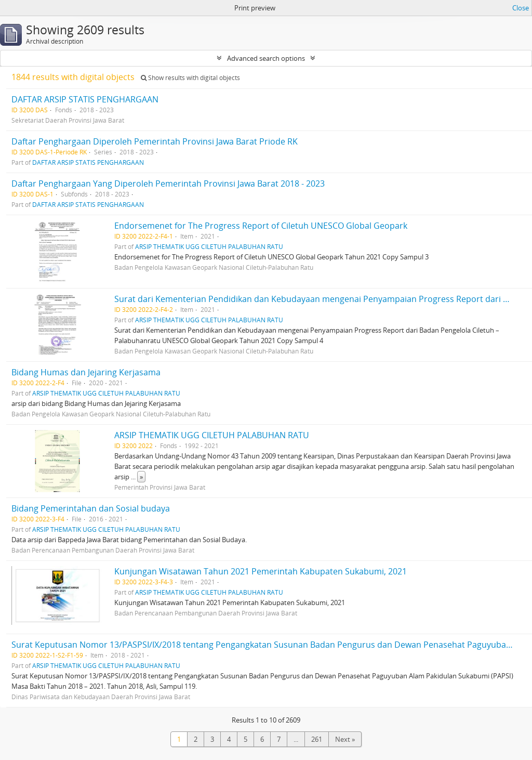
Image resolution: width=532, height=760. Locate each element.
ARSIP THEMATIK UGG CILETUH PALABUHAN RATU (209, 246)
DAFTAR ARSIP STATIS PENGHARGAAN (85, 99)
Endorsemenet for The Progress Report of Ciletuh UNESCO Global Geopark (261, 226)
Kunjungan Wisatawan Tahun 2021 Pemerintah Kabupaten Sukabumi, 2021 (261, 571)
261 (317, 739)
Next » (345, 739)
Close (521, 8)
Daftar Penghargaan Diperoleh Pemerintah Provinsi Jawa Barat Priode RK (155, 141)
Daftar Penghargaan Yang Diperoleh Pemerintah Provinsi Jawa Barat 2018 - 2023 (168, 184)
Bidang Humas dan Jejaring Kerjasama (86, 372)
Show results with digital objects (190, 78)
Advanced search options (266, 58)
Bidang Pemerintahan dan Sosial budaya (91, 508)
